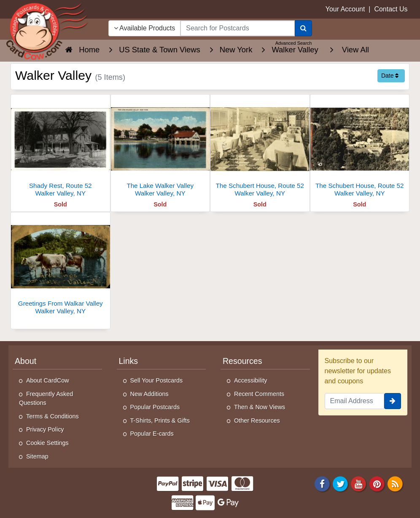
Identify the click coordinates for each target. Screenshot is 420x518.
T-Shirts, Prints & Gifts (160, 420)
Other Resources (257, 420)
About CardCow (48, 380)
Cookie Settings (47, 443)
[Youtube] (359, 484)
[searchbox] (237, 28)
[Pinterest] (377, 484)
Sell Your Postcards (157, 380)
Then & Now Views (260, 407)
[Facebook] (322, 484)
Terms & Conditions (52, 416)
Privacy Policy (45, 429)
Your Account (345, 9)
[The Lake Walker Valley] (160, 148)
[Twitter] (340, 484)
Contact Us (391, 9)
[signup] (393, 401)
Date (390, 76)
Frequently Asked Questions (46, 399)
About (26, 361)
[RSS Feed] (395, 484)
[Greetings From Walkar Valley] (61, 266)
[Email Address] (355, 401)
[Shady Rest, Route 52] (61, 148)
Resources (242, 361)
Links (129, 361)
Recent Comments (259, 394)
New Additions (149, 394)
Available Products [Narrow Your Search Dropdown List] (145, 28)
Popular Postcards (155, 407)
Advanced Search (294, 43)
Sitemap (37, 456)
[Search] (303, 28)
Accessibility (250, 380)
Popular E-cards (152, 434)
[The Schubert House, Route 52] (260, 148)
